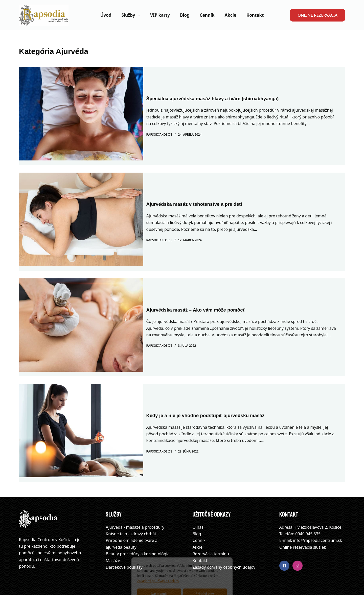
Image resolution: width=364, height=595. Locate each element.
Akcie (231, 15)
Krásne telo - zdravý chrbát (131, 515)
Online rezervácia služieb (303, 528)
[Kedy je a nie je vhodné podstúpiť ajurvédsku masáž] (81, 417)
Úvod (106, 15)
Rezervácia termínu (211, 535)
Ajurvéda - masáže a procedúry (135, 508)
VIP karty (160, 15)
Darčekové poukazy (124, 548)
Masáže (113, 542)
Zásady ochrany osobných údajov (224, 548)
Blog (185, 15)
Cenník (207, 15)
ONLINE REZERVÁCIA (317, 15)
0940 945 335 (308, 515)
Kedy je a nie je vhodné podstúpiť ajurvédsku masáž (214, 399)
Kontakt (255, 15)
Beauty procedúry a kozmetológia (138, 535)
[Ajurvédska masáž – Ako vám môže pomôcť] (81, 316)
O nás (198, 508)
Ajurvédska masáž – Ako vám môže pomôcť (204, 295)
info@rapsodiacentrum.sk (317, 522)
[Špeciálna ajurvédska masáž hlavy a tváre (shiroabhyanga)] (81, 114)
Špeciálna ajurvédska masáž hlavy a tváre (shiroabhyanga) (221, 96)
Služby (132, 15)
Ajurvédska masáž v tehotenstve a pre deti (202, 197)
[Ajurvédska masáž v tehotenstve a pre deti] (81, 215)
